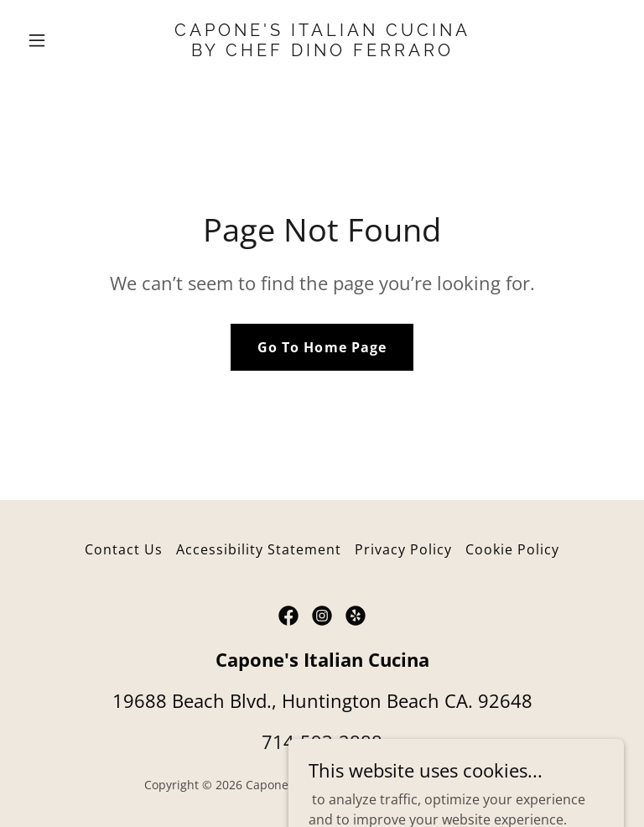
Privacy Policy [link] (403, 549)
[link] (322, 51)
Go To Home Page (322, 347)
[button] (65, 40)
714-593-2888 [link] (322, 741)
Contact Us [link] (124, 549)
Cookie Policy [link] (512, 549)
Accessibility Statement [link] (259, 549)
